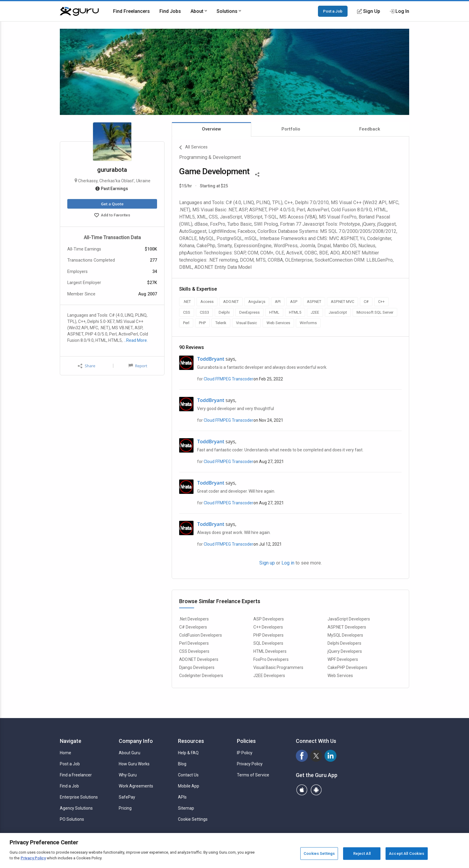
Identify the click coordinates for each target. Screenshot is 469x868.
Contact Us (188, 775)
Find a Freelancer (76, 775)
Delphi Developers (344, 643)
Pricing (125, 808)
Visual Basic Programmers (278, 667)
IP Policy (245, 753)
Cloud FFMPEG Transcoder (229, 379)
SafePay (127, 797)
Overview (211, 129)
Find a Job (69, 786)
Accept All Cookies (406, 853)
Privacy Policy (250, 764)
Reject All (362, 853)
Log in (288, 563)
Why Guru (128, 775)
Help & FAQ (188, 753)
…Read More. (136, 340)
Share (86, 366)
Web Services (340, 676)
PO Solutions (72, 819)
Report (138, 366)
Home (66, 753)
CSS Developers (194, 651)
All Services (193, 148)
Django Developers (197, 667)
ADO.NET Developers (199, 659)
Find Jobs (170, 11)
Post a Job (333, 11)
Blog (182, 764)
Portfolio (291, 129)
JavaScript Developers (349, 619)
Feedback (370, 129)
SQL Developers (268, 643)
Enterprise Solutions (79, 797)
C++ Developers (268, 627)
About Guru (130, 753)
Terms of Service (253, 775)
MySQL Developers (345, 635)
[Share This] (257, 174)
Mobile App (189, 786)
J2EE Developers (269, 676)
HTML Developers (270, 651)
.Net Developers (194, 619)
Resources (191, 741)
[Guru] (79, 11)
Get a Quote (112, 204)
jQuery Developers (345, 651)
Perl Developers (194, 643)
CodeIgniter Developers (201, 676)
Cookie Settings (193, 819)
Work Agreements (136, 786)
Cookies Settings (319, 853)
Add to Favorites (112, 216)
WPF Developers (343, 659)
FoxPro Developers (271, 659)
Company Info (136, 741)
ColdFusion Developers (201, 635)
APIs (182, 797)
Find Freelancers (131, 11)
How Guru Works (134, 764)
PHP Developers (268, 635)
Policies (246, 741)
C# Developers (193, 627)
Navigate (71, 741)
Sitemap (186, 808)
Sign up (267, 563)
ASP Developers (269, 619)
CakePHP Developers (347, 667)
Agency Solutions (76, 808)
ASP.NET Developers (347, 627)
